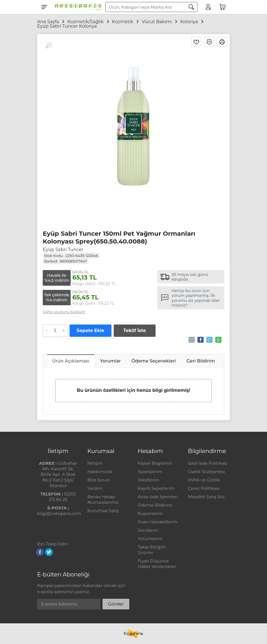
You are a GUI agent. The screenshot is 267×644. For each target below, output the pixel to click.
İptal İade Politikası (208, 463)
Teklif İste (135, 331)
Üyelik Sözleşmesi (207, 472)
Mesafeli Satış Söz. (207, 497)
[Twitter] (49, 552)
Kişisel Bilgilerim (155, 463)
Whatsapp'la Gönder (218, 340)
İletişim (95, 463)
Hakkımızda (100, 472)
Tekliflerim (149, 480)
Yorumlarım (150, 539)
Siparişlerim (150, 472)
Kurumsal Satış (103, 511)
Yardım (95, 488)
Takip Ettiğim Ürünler (152, 550)
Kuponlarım (150, 513)
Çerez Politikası (204, 488)
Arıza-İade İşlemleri (158, 497)
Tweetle (209, 340)
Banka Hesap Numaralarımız (103, 499)
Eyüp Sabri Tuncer (63, 250)
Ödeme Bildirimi (155, 505)
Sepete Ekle (91, 331)
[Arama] (191, 7)
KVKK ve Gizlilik (204, 480)
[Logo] (77, 7)
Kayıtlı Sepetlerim (156, 488)
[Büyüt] (49, 46)
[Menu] (44, 7)
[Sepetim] (223, 7)
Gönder (116, 604)
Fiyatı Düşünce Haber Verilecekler (157, 564)
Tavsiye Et (191, 340)
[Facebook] (40, 552)
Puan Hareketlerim (158, 522)
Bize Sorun (99, 480)
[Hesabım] (208, 7)
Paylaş (200, 340)
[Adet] (55, 331)
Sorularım (148, 530)
